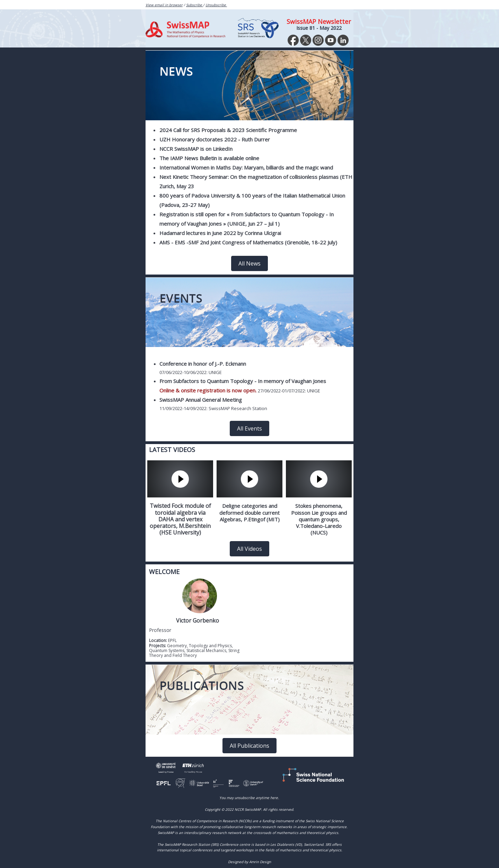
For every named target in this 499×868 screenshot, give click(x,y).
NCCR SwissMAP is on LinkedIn (196, 149)
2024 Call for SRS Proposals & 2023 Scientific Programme (229, 130)
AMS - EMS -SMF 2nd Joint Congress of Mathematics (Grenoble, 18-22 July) (248, 242)
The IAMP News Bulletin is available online (209, 158)
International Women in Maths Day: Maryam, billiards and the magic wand (246, 167)
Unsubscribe (216, 5)
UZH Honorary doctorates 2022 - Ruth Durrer (215, 139)
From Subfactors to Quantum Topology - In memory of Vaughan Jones (243, 381)
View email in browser (164, 5)
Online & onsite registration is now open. (208, 390)
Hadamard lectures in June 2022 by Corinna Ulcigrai (220, 233)
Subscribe (195, 5)
